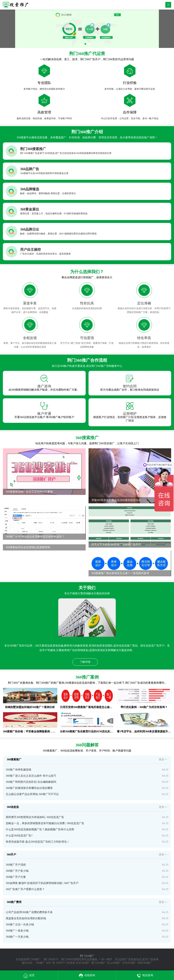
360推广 (40, 963)
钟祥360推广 (145, 963)
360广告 (50, 963)
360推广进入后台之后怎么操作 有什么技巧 (31, 776)
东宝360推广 (83, 963)
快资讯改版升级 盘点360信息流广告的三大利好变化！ (38, 842)
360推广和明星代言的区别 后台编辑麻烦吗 (31, 782)
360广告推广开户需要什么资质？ (25, 889)
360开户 (60, 963)
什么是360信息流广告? (19, 836)
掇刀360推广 (99, 963)
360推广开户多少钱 (17, 871)
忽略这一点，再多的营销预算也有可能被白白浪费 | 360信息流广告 (45, 823)
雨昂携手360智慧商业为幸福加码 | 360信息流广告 (35, 817)
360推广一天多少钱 (17, 937)
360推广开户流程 (16, 865)
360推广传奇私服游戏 (18, 770)
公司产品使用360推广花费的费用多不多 (29, 912)
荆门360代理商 (70, 959)
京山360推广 (114, 963)
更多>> (163, 759)
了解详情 (85, 662)
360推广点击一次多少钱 (20, 925)
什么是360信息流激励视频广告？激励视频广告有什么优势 (40, 829)
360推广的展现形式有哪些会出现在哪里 (29, 788)
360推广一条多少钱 (17, 931)
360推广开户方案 (16, 877)
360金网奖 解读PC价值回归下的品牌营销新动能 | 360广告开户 (42, 883)
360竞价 (71, 963)
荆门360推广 (34, 959)
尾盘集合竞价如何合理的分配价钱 (26, 918)
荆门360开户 (51, 959)
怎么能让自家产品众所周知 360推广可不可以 (32, 794)
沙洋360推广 (130, 963)
